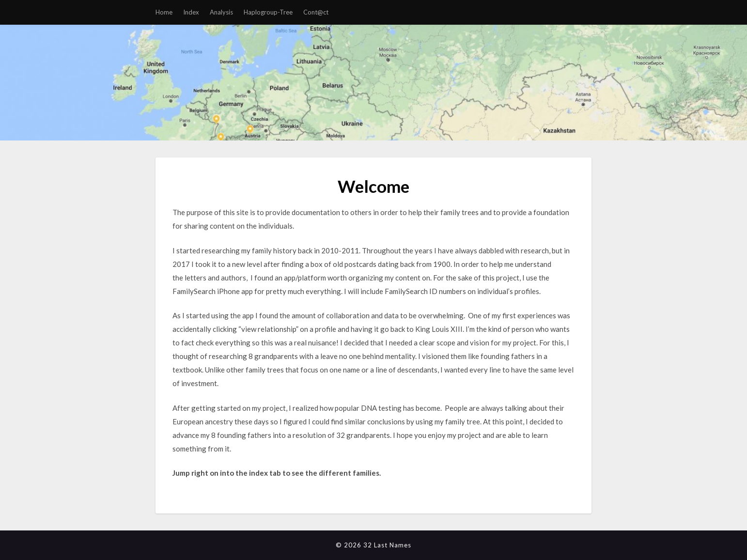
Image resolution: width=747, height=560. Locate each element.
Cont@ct (316, 12)
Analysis (221, 12)
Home (164, 12)
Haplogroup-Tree (268, 12)
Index (191, 12)
